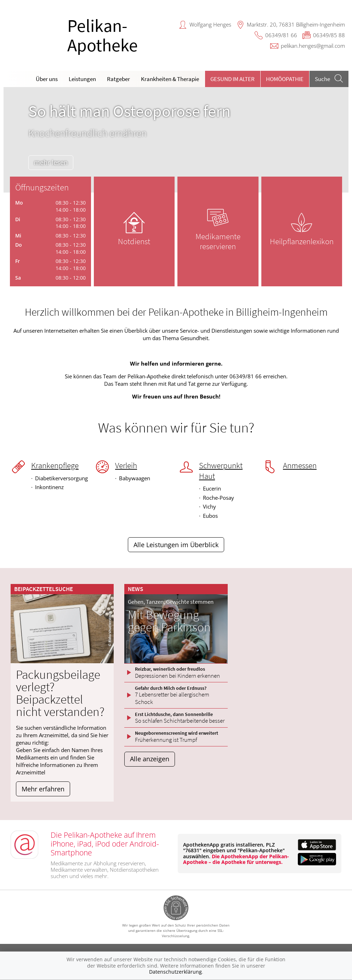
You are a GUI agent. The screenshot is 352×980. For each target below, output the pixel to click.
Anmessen (300, 465)
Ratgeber (118, 79)
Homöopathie (285, 79)
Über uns (47, 79)
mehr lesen (53, 162)
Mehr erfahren (43, 789)
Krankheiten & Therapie (170, 79)
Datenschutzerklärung (175, 972)
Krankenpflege (55, 465)
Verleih (126, 465)
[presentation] (13, 141)
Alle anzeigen (150, 759)
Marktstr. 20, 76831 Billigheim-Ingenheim (296, 24)
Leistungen (82, 79)
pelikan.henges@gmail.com (313, 46)
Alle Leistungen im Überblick (176, 545)
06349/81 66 (281, 35)
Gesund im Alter (232, 79)
